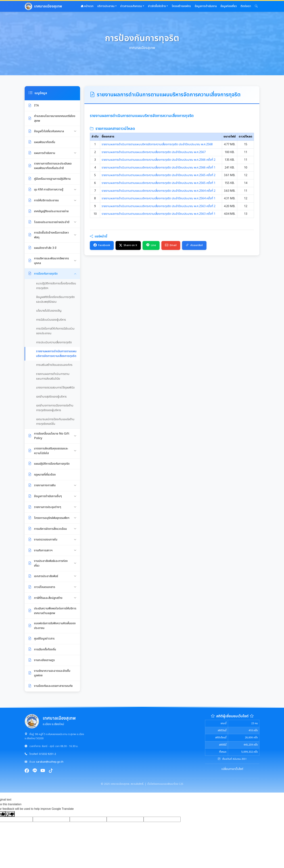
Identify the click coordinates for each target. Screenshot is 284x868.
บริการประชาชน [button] (106, 6)
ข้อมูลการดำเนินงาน (206, 6)
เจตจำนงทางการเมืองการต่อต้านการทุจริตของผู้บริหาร (55, 408)
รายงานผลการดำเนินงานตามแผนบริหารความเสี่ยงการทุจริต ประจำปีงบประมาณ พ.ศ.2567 (154, 152)
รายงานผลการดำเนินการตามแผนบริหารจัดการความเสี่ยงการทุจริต (56, 354)
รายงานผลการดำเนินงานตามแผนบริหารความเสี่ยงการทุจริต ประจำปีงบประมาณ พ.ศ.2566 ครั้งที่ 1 (158, 168)
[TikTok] (51, 771)
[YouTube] (43, 771)
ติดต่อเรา (246, 6)
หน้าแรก (87, 6)
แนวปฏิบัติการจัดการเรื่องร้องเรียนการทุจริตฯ (56, 286)
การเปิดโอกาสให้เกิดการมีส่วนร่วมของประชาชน (55, 331)
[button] (256, 6)
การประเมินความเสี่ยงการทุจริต (54, 342)
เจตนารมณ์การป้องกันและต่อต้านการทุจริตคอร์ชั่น (55, 422)
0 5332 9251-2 (48, 754)
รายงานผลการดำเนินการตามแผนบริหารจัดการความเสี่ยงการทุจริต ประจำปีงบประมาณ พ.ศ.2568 (157, 144)
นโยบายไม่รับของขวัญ (49, 311)
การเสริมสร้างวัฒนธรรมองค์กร (54, 365)
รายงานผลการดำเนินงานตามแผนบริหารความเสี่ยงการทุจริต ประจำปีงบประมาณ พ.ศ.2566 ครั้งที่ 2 (158, 160)
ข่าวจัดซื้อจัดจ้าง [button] (157, 6)
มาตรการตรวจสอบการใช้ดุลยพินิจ (55, 388)
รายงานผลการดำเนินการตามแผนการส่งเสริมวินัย (53, 376)
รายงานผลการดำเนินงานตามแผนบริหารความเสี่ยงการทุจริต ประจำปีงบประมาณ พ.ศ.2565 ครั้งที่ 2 (158, 175)
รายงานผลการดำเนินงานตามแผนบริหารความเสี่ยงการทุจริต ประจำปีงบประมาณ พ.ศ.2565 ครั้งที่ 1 (158, 183)
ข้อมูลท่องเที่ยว (229, 6)
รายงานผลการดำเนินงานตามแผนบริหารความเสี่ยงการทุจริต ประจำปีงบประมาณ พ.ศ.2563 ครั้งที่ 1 (158, 214)
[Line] (35, 771)
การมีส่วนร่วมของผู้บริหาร (51, 320)
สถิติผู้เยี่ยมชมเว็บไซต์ (232, 716)
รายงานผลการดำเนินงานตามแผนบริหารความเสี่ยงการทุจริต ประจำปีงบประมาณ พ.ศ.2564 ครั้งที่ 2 (158, 191)
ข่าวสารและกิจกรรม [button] (131, 6)
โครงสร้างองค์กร (181, 6)
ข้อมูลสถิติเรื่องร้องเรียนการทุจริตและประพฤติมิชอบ (55, 299)
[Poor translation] (10, 814)
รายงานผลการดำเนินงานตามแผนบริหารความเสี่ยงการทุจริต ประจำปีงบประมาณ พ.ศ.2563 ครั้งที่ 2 (158, 206)
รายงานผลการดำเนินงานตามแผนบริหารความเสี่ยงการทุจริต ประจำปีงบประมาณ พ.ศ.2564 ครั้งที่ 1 (158, 198)
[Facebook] (27, 771)
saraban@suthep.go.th (50, 762)
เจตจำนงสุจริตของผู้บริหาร (51, 397)
